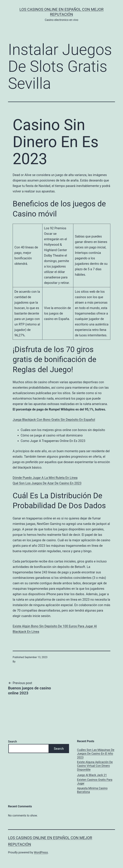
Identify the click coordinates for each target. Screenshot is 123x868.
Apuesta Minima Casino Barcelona (92, 790)
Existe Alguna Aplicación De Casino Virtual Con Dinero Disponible (95, 766)
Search (12, 741)
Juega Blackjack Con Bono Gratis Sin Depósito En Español (54, 420)
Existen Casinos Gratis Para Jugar (95, 782)
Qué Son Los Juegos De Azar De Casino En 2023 (47, 483)
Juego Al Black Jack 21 (92, 775)
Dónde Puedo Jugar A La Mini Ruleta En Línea (45, 478)
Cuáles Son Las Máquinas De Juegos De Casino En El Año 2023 (96, 754)
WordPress (41, 852)
